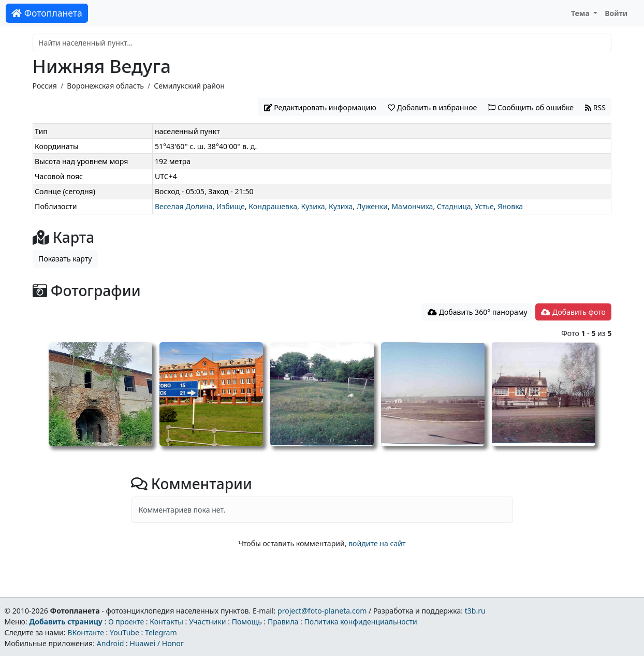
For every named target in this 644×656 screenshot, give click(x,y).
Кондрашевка (273, 206)
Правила (283, 622)
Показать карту (65, 259)
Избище (231, 206)
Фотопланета (47, 13)
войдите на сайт (377, 543)
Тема (581, 13)
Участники (208, 622)
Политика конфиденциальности (361, 622)
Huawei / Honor (156, 643)
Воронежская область (105, 86)
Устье (484, 206)
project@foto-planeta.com (322, 611)
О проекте (126, 622)
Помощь (247, 622)
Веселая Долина (184, 206)
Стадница (454, 206)
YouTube (125, 632)
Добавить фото (573, 312)
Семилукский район (189, 86)
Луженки (372, 206)
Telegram (161, 632)
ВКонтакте (86, 632)
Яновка (510, 206)
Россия (45, 86)
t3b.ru (475, 611)
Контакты (166, 622)
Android (111, 643)
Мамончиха (412, 206)
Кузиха (313, 206)
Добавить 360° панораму (478, 312)
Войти (616, 13)
